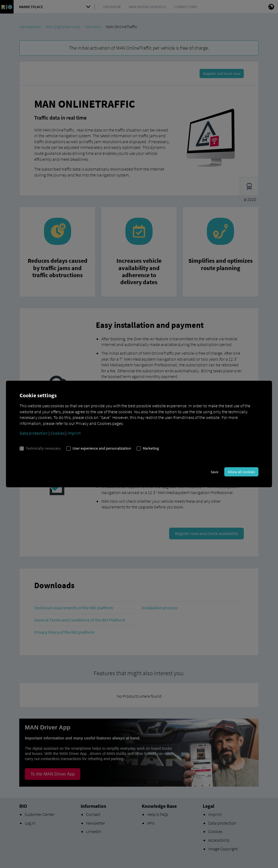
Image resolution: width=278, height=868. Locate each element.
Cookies (58, 433)
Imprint (74, 433)
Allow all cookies (241, 472)
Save (214, 472)
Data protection (34, 433)
